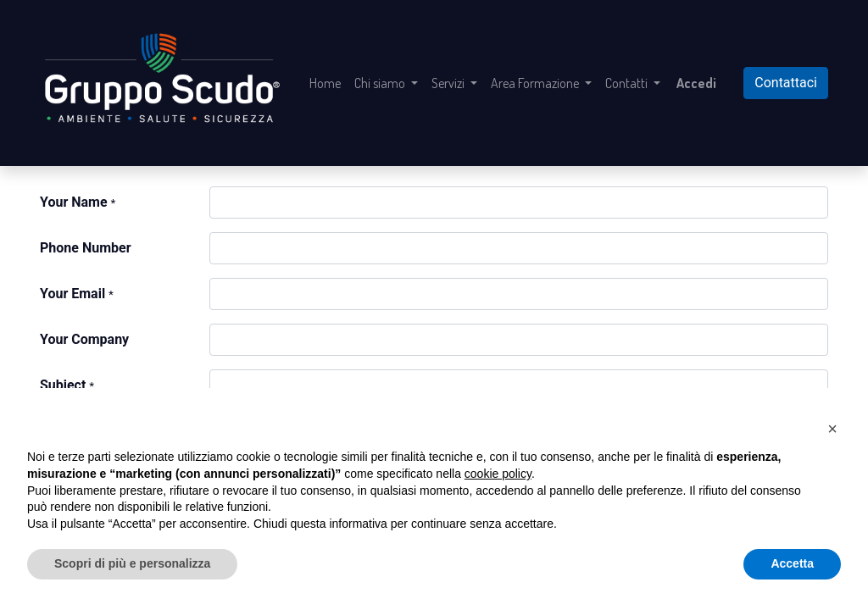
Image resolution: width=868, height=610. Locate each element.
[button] (832, 429)
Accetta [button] (792, 563)
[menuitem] (325, 83)
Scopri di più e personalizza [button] (132, 563)
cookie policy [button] (498, 474)
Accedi (696, 83)
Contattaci (786, 83)
